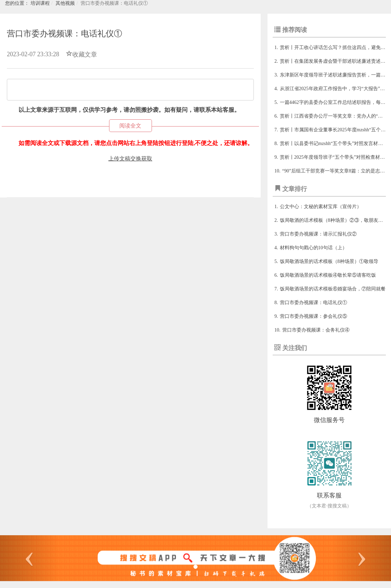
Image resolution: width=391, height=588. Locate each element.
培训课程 (40, 3)
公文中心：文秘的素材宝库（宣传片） (321, 207)
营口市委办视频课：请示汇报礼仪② (318, 234)
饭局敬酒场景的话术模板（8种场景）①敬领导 (329, 261)
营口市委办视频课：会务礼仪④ (316, 330)
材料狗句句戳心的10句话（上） (313, 248)
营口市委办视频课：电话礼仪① (313, 303)
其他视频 (65, 3)
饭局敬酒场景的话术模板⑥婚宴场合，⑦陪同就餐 (333, 289)
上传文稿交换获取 (130, 159)
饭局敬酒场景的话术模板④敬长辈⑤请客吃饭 (328, 275)
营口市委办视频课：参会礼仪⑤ (313, 316)
